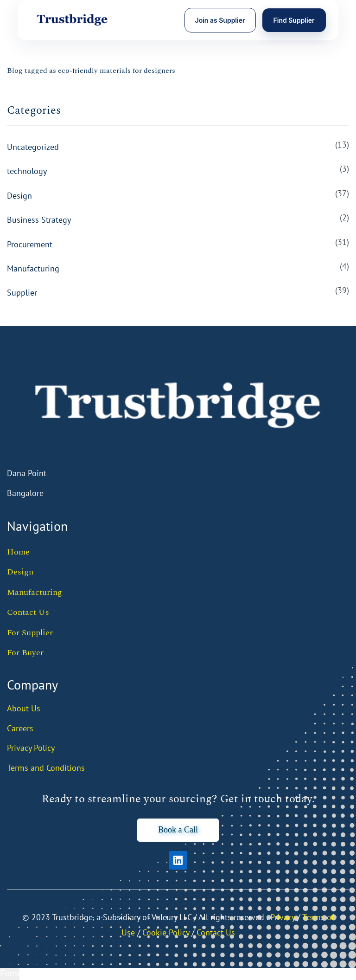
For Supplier (30, 633)
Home (18, 552)
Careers (20, 728)
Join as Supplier (220, 20)
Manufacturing (33, 268)
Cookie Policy (166, 932)
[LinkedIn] (178, 860)
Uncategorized (33, 147)
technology (27, 171)
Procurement (30, 244)
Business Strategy (39, 220)
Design (19, 196)
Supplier (22, 293)
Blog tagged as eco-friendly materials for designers (91, 71)
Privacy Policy (31, 748)
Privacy (283, 917)
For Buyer (25, 653)
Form (10, 974)
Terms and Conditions (46, 768)
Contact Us (28, 612)
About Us (24, 708)
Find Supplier (294, 20)
